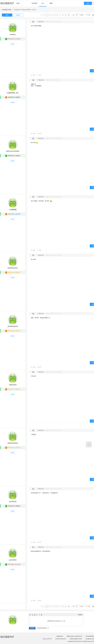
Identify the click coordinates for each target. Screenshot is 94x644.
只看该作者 (41, 22)
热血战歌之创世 (7, 10)
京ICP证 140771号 (47, 639)
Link (35, 615)
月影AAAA (13, 385)
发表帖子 (18, 15)
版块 (43, 3)
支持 (34, 75)
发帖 (51, 3)
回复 (7, 15)
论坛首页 (35, 3)
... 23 (73, 15)
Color (32, 615)
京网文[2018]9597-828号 (76, 639)
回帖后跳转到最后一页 (42, 628)
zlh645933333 (13, 443)
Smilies (41, 615)
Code (39, 615)
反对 (40, 75)
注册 (64, 621)
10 (69, 15)
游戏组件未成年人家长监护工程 (74, 636)
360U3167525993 (13, 151)
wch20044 (13, 560)
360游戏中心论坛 (11, 4)
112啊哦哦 (13, 210)
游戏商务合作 (60, 636)
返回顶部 (89, 444)
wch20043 (13, 502)
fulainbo (13, 34)
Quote (37, 615)
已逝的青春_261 (13, 93)
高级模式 (80, 615)
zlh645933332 (13, 326)
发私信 (13, 44)
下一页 (88, 15)
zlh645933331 (13, 268)
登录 (88, 3)
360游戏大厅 (9, 638)
